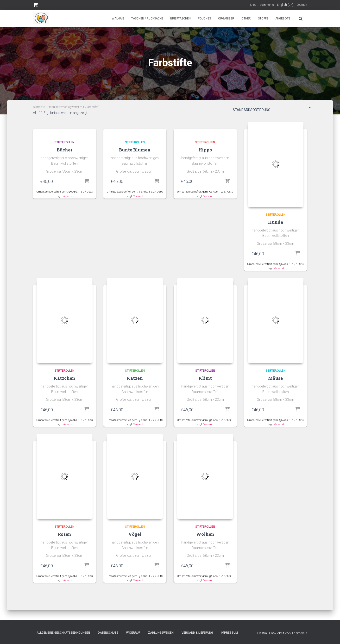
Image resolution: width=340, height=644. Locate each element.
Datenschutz (108, 633)
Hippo (205, 150)
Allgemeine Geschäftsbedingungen (63, 633)
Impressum (229, 633)
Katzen (135, 378)
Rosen (64, 535)
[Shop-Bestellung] (270, 111)
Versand (68, 196)
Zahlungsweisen (161, 633)
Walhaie (118, 19)
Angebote (283, 19)
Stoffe (263, 19)
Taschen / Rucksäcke (147, 19)
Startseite (39, 107)
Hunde (276, 222)
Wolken (205, 535)
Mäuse (275, 378)
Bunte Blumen (135, 150)
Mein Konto (267, 5)
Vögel (135, 535)
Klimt (205, 378)
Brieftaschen (180, 19)
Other (246, 19)
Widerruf (133, 633)
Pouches (204, 19)
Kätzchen (64, 378)
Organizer (226, 19)
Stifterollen (64, 142)
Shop (253, 5)
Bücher (65, 150)
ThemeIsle (299, 633)
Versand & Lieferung (197, 633)
